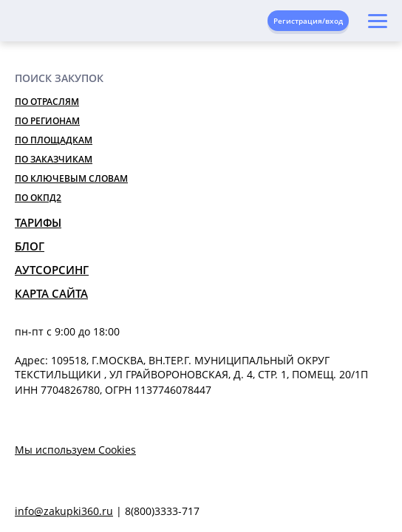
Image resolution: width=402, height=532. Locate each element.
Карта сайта (51, 293)
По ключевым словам (71, 178)
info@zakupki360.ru (64, 511)
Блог (30, 246)
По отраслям (47, 102)
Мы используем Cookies (75, 450)
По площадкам (54, 140)
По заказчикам (54, 159)
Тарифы (38, 222)
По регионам (47, 121)
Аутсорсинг (52, 270)
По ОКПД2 (38, 198)
